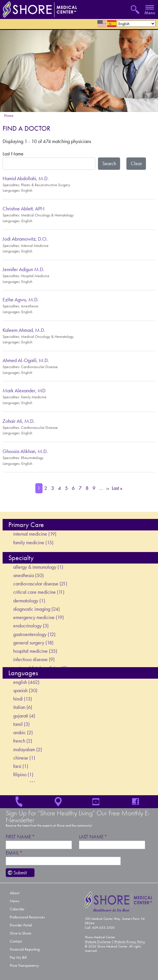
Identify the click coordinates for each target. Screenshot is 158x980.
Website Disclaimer (98, 942)
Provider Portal (21, 925)
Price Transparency (24, 965)
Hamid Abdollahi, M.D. (26, 178)
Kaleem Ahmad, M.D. (24, 330)
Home (9, 116)
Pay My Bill (18, 957)
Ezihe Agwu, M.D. (21, 300)
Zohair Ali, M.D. (19, 421)
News (15, 901)
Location (59, 802)
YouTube (99, 802)
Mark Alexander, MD (24, 391)
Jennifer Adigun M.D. (23, 269)
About (15, 893)
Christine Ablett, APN (24, 209)
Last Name (13, 154)
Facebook (138, 802)
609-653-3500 (20, 802)
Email (12, 853)
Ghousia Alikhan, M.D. (25, 451)
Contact (16, 941)
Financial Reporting (25, 949)
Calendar (17, 909)
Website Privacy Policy (130, 942)
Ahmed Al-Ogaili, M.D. (26, 360)
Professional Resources (27, 917)
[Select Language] (136, 24)
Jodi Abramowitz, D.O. (25, 239)
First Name (18, 837)
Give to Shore (21, 933)
